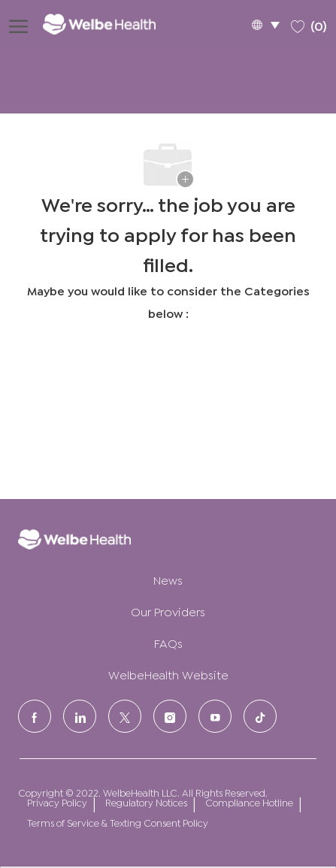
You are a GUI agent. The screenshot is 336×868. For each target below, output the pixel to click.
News (168, 579)
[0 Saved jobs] (309, 24)
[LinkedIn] (80, 716)
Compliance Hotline (249, 802)
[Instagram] (170, 716)
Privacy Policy (57, 802)
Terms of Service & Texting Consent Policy (118, 823)
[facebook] (35, 716)
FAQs (168, 642)
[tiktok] (260, 716)
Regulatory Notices (146, 802)
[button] (265, 24)
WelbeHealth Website (168, 674)
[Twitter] (125, 716)
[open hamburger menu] (18, 24)
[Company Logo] (110, 24)
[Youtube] (215, 716)
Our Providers (168, 611)
